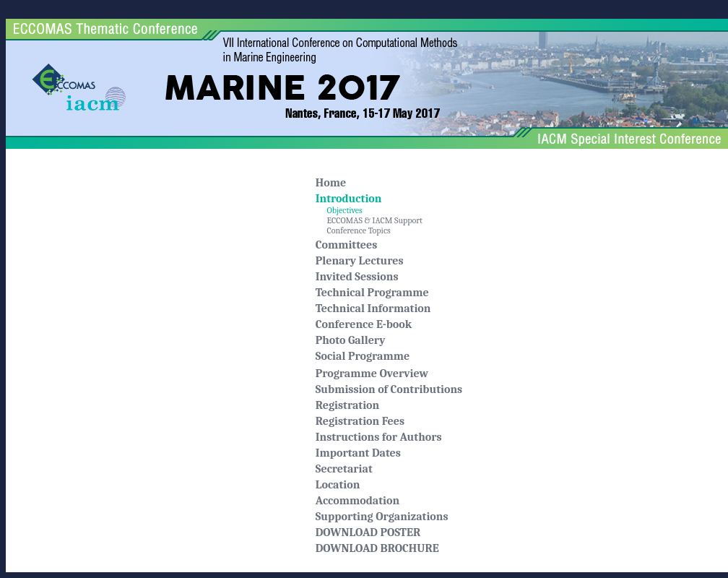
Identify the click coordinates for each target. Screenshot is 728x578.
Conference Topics (353, 230)
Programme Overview (372, 374)
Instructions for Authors (379, 437)
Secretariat (344, 469)
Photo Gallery (351, 340)
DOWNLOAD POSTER (368, 532)
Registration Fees (360, 421)
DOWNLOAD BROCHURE (377, 548)
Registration (347, 405)
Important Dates (358, 453)
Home (331, 183)
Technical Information (373, 309)
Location (338, 485)
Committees (347, 245)
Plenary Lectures (360, 261)
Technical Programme (372, 293)
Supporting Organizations (382, 517)
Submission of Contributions (389, 389)
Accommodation (357, 501)
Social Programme (363, 356)
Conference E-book (364, 324)
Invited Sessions (357, 277)
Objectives (339, 210)
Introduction (349, 199)
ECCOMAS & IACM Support (369, 220)
